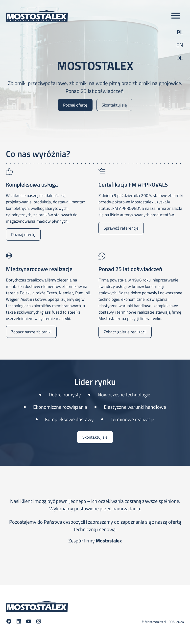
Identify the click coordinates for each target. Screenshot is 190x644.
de (180, 58)
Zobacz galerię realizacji (125, 332)
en (180, 45)
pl (180, 32)
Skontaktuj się (114, 105)
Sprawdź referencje (121, 228)
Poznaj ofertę (75, 105)
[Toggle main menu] (176, 16)
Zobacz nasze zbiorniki (31, 332)
